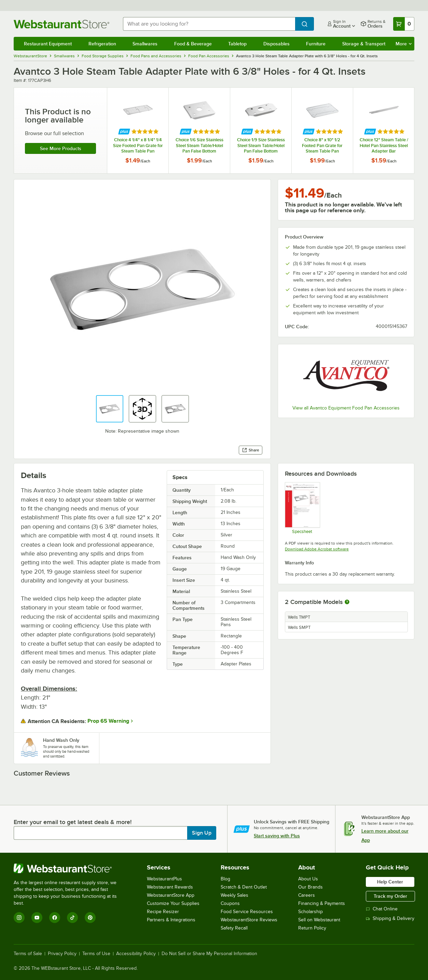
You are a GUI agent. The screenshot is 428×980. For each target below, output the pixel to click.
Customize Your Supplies (173, 903)
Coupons (230, 903)
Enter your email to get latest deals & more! (73, 822)
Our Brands (310, 887)
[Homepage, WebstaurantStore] (63, 24)
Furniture (316, 44)
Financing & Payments (322, 903)
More (404, 44)
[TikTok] (72, 918)
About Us (308, 879)
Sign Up (202, 833)
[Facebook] (55, 918)
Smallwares (145, 44)
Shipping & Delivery (390, 918)
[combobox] (209, 24)
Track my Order (390, 896)
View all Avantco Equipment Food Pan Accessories (346, 408)
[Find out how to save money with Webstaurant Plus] (124, 132)
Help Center (390, 882)
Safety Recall (234, 928)
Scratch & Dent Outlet (244, 887)
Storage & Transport (364, 44)
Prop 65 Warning (108, 721)
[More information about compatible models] (347, 602)
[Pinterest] (90, 918)
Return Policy (312, 928)
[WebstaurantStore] (70, 868)
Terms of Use (96, 954)
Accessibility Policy (136, 954)
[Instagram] (19, 918)
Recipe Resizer (163, 912)
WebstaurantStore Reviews (249, 920)
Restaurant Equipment (48, 44)
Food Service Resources (247, 912)
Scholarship (310, 912)
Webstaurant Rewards (170, 887)
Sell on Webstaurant (319, 920)
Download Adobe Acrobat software (317, 549)
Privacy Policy (62, 954)
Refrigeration (102, 44)
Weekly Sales (234, 895)
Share (251, 450)
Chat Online (382, 909)
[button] (110, 409)
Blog (225, 879)
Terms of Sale (28, 954)
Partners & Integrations (171, 920)
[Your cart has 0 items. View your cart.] (404, 24)
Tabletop (237, 44)
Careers (307, 895)
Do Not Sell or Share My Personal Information (209, 954)
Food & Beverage (193, 44)
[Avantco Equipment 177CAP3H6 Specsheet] (302, 508)
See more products (61, 148)
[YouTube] (37, 918)
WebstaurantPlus (164, 879)
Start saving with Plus (277, 836)
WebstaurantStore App (171, 895)
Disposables (277, 44)
